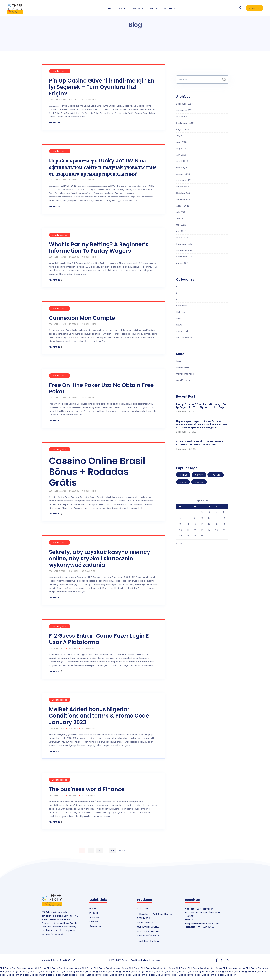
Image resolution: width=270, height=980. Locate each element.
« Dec (179, 543)
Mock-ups (216, 475)
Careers (153, 8)
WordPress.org (184, 380)
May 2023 (181, 148)
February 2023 (183, 168)
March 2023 (182, 161)
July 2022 (181, 212)
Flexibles (144, 914)
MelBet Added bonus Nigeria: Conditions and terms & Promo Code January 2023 (99, 716)
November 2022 (184, 187)
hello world (182, 306)
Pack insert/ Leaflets (148, 936)
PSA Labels (143, 908)
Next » (122, 851)
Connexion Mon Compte (82, 318)
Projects (199, 482)
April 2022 (181, 231)
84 (113, 851)
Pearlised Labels (146, 922)
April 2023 (181, 155)
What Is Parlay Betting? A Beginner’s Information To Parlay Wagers (99, 248)
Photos (183, 482)
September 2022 (185, 199)
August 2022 (182, 206)
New (178, 318)
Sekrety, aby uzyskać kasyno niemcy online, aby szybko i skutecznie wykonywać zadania (99, 558)
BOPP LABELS (144, 918)
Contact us (95, 926)
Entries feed (182, 367)
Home (110, 8)
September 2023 (185, 123)
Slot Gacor (6, 968)
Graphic (199, 475)
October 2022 (183, 193)
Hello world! (182, 312)
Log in (179, 361)
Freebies (183, 475)
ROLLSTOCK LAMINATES (149, 931)
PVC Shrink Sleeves (162, 914)
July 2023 (181, 136)
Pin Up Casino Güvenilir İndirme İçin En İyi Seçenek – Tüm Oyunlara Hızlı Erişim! (102, 87)
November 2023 (184, 110)
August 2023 (183, 129)
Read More (56, 123)
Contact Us (169, 8)
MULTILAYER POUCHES (148, 927)
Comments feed (185, 374)
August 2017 (182, 263)
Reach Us (254, 8)
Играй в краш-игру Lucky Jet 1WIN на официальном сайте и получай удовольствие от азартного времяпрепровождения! (103, 167)
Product (123, 8)
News (179, 325)
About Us (138, 8)
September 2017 (185, 257)
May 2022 (181, 225)
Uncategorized (60, 71)
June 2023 (181, 142)
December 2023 (184, 104)
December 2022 (184, 180)
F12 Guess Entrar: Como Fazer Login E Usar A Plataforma (99, 639)
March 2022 (182, 238)
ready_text (182, 331)
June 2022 (181, 218)
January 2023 (183, 174)
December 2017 (184, 244)
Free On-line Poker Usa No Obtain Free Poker (101, 388)
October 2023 (183, 117)
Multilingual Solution (150, 941)
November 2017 (184, 250)
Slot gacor (228, 968)
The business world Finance (87, 789)
